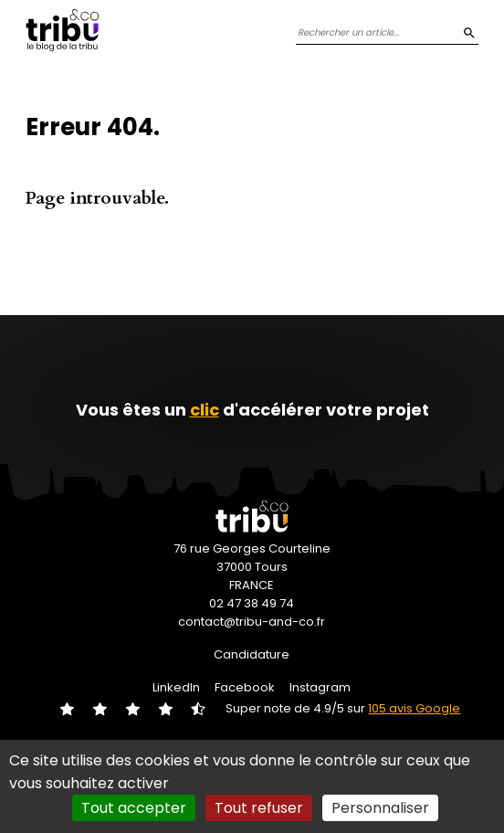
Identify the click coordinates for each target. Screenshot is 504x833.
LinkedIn (176, 687)
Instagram (320, 687)
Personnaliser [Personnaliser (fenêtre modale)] (380, 808)
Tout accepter (134, 808)
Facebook (245, 687)
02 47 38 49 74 (252, 603)
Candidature (252, 654)
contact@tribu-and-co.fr (252, 622)
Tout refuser (259, 808)
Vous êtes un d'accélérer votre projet (252, 410)
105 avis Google (414, 708)
